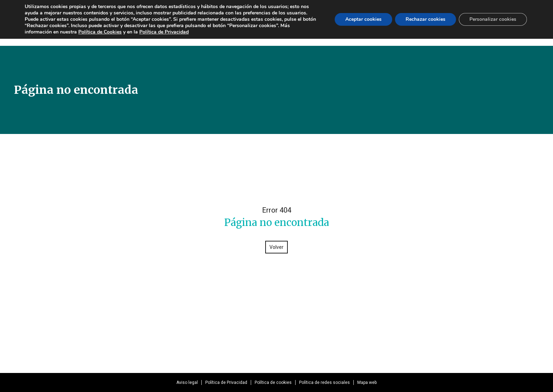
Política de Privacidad (226, 382)
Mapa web (367, 382)
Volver (276, 247)
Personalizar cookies (493, 19)
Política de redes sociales (324, 382)
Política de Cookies (100, 32)
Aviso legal (187, 382)
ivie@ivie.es (358, 330)
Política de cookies (273, 382)
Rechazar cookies (426, 19)
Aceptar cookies (363, 19)
